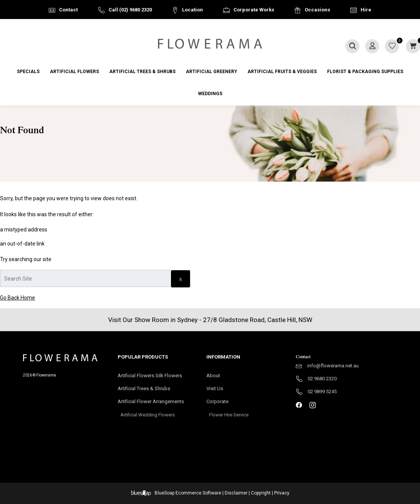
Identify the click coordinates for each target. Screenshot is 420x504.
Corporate (229, 404)
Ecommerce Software (198, 493)
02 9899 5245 (322, 392)
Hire (366, 10)
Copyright (261, 493)
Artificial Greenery (212, 72)
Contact (68, 10)
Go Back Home (18, 298)
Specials (28, 72)
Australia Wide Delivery (216, 29)
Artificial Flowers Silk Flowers (150, 376)
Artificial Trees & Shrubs (142, 72)
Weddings (210, 94)
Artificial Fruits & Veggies (282, 72)
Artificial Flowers (74, 72)
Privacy (282, 493)
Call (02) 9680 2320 (130, 10)
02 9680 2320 (322, 379)
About (213, 376)
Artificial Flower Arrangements (155, 404)
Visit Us (218, 389)
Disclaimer (236, 493)
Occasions (317, 10)
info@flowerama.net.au (333, 366)
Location (192, 10)
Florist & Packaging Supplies (365, 72)
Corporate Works (254, 10)
